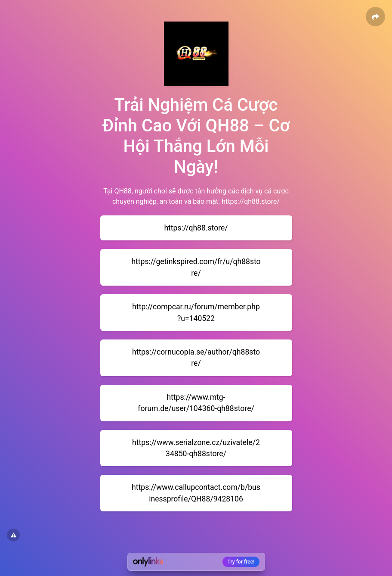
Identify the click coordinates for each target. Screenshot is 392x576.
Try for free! (241, 562)
